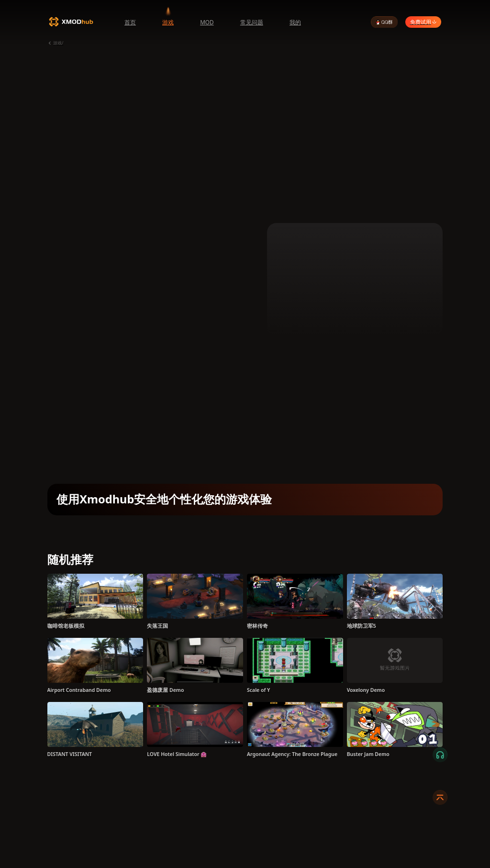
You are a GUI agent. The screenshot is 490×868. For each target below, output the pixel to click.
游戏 (168, 22)
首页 (130, 22)
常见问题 (252, 22)
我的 (295, 22)
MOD (207, 22)
